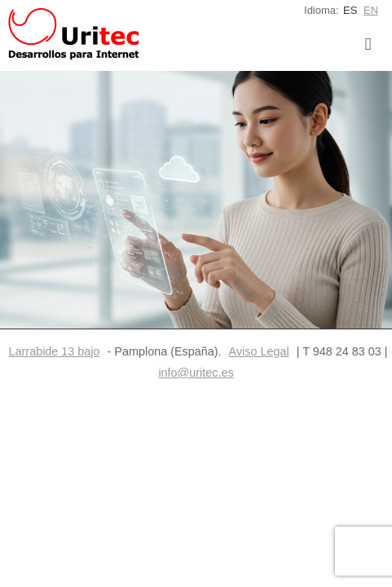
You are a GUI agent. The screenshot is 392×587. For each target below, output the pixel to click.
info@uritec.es (196, 373)
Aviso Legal (259, 351)
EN (371, 10)
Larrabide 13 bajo (55, 351)
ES (350, 10)
